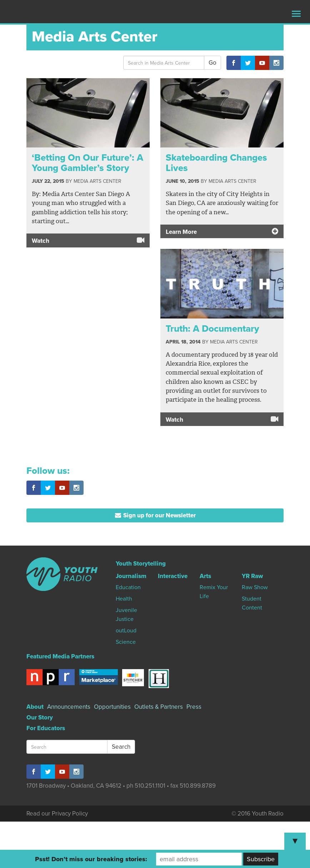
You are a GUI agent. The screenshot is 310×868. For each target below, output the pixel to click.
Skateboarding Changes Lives (216, 163)
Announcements (69, 707)
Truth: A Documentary (212, 329)
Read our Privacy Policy (57, 814)
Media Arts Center (97, 181)
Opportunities (112, 707)
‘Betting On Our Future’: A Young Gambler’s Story (87, 163)
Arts (205, 576)
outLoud (126, 631)
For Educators (46, 728)
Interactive (173, 576)
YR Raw (252, 576)
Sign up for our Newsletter (155, 515)
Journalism (131, 576)
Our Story (40, 718)
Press (194, 707)
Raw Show (255, 587)
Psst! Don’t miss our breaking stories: (91, 859)
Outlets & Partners (159, 707)
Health (124, 599)
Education (128, 587)
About (35, 707)
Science (126, 642)
